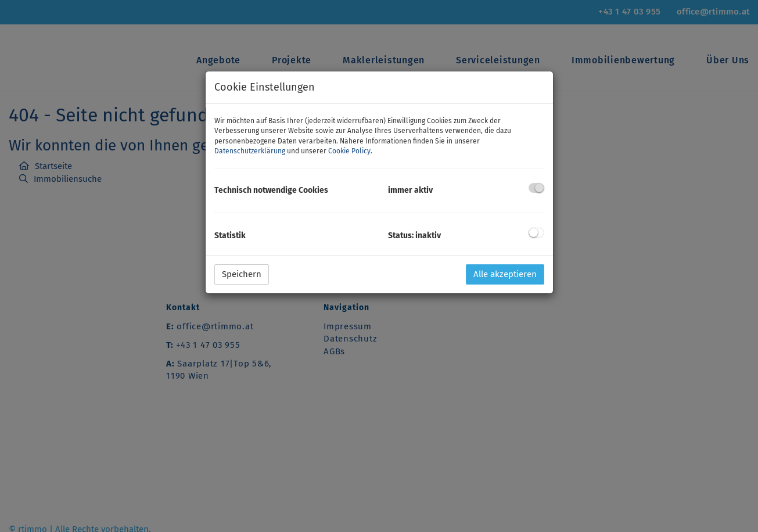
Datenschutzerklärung (250, 151)
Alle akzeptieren (505, 274)
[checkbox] (536, 188)
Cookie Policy (349, 151)
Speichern (242, 274)
